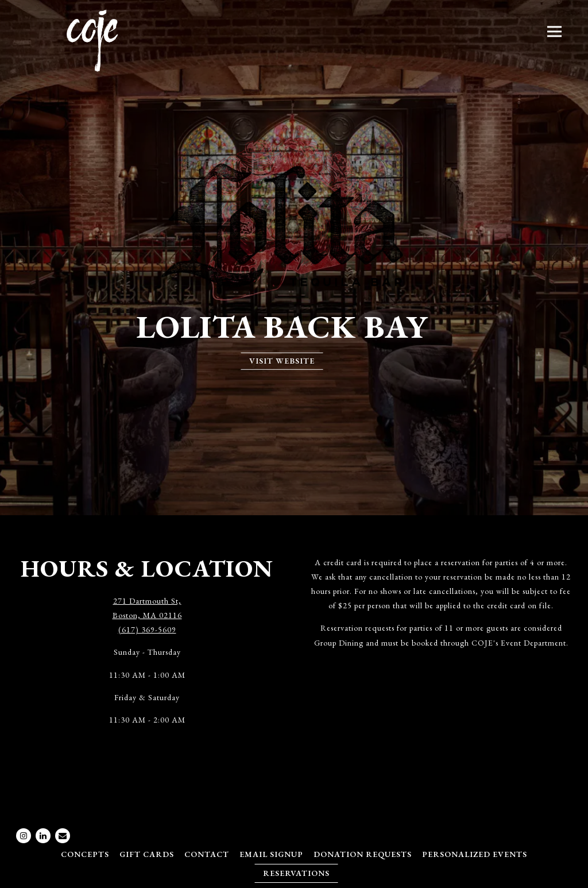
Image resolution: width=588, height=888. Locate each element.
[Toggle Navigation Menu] (554, 31)
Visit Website (282, 361)
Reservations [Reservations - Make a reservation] (296, 873)
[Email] (63, 836)
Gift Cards (147, 854)
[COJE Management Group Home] (92, 39)
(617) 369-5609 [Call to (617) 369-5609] (147, 630)
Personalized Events (475, 854)
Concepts (85, 854)
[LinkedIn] (43, 836)
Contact (207, 854)
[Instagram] (24, 836)
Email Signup (271, 854)
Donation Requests (363, 854)
